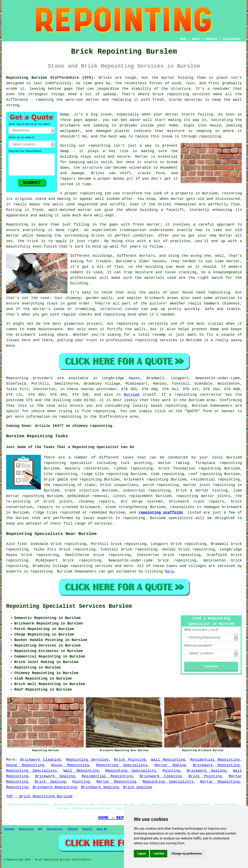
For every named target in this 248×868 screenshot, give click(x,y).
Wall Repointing (168, 760)
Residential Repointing (215, 760)
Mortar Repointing (116, 782)
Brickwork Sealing (207, 771)
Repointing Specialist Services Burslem (69, 606)
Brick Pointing (130, 760)
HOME (183, 39)
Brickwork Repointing (216, 765)
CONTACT (212, 39)
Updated (73, 829)
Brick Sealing (50, 782)
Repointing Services (87, 760)
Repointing (17, 787)
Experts (87, 829)
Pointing (171, 771)
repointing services (92, 566)
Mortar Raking (170, 765)
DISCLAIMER (231, 39)
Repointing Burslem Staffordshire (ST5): (51, 78)
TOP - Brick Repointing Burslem (39, 796)
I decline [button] (159, 854)
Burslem (132, 395)
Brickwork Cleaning (41, 760)
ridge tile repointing (105, 474)
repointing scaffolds (161, 513)
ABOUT (196, 39)
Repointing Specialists (122, 765)
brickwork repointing (146, 479)
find (22, 544)
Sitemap (9, 829)
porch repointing (161, 485)
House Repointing (25, 765)
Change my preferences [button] (187, 854)
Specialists (55, 829)
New (40, 829)
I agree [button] (141, 854)
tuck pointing (136, 463)
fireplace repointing (219, 463)
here (169, 571)
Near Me (102, 829)
